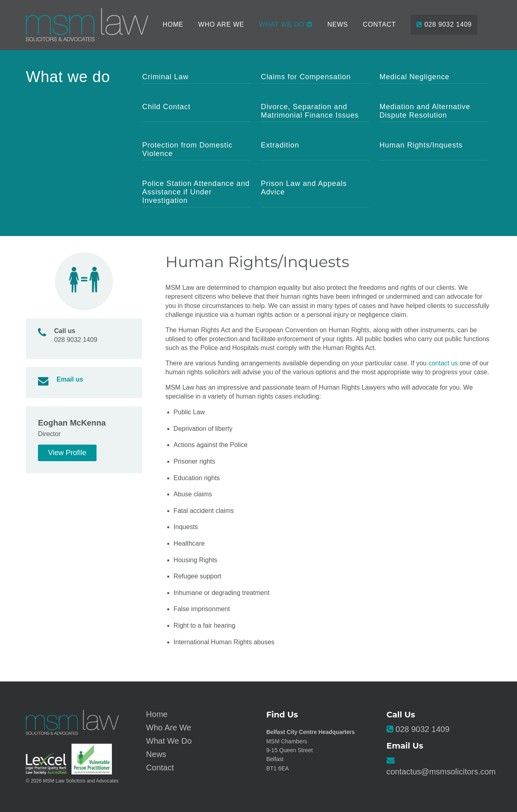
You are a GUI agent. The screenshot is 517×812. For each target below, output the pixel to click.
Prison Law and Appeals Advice (304, 188)
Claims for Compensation (306, 77)
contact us (443, 363)
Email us (70, 379)
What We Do (169, 741)
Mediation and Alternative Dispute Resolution (425, 111)
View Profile (67, 453)
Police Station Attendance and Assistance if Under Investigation (196, 192)
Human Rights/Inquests (421, 145)
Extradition (280, 145)
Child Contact (166, 107)
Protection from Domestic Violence (187, 149)
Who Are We (221, 24)
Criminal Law (165, 77)
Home (173, 24)
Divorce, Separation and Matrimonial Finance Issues (310, 111)
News (337, 24)
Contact (379, 24)
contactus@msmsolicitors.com (441, 772)
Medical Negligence (414, 77)
